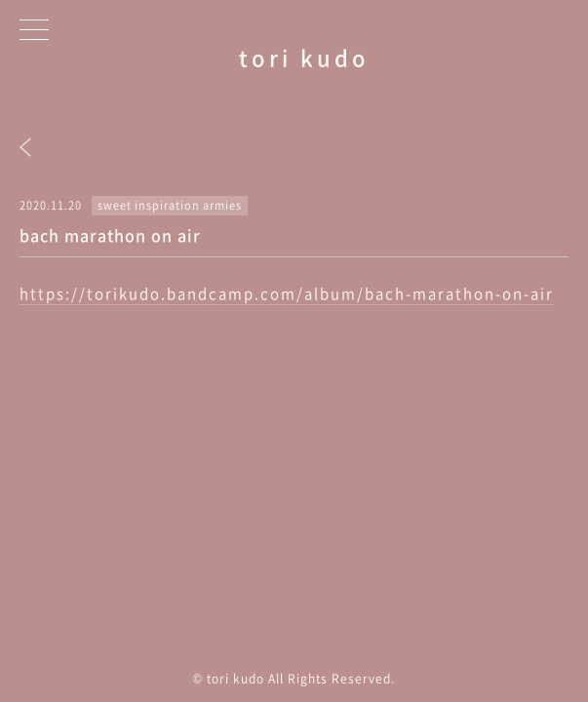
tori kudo (304, 57)
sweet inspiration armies (170, 205)
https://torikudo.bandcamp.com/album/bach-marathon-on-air (287, 293)
